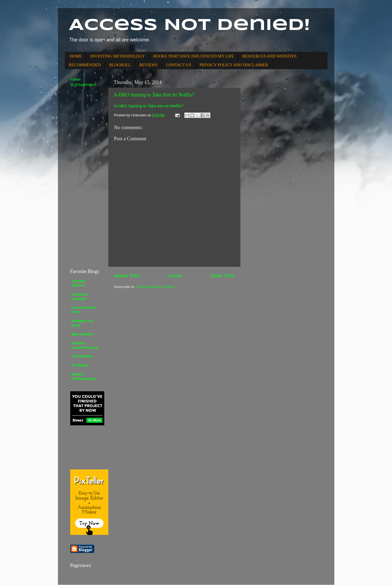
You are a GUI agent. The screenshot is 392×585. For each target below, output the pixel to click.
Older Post (223, 276)
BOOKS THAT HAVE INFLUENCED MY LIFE (194, 56)
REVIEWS (148, 65)
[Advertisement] (87, 177)
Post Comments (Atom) (155, 287)
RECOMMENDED (85, 65)
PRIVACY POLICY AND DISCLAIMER (234, 65)
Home (175, 276)
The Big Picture (78, 283)
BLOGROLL (120, 65)
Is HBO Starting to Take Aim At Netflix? (154, 95)
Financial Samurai (80, 297)
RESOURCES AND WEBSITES (269, 56)
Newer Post (127, 276)
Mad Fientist (82, 334)
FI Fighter (80, 365)
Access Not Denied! (189, 25)
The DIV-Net (82, 356)
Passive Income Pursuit (85, 345)
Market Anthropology (84, 376)
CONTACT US (179, 65)
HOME (76, 56)
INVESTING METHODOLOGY (117, 56)
